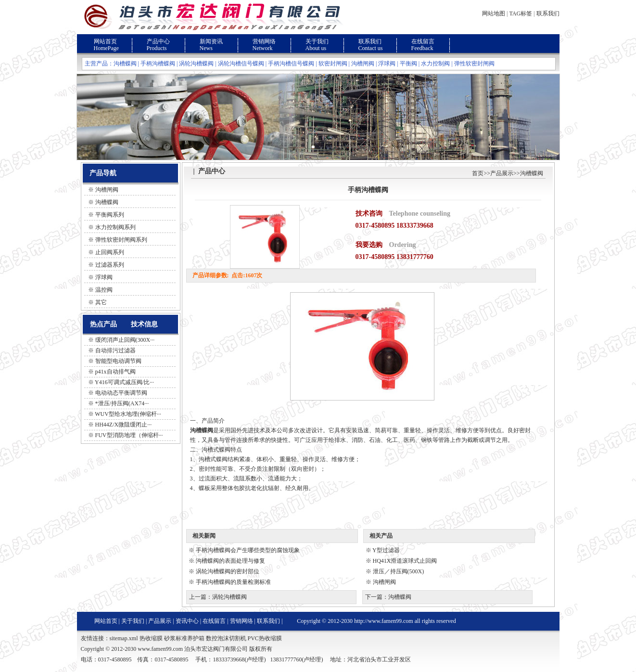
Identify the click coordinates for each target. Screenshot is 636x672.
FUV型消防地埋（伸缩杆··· (129, 435)
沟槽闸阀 (363, 64)
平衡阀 (408, 64)
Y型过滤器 (386, 550)
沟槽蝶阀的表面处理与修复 (230, 561)
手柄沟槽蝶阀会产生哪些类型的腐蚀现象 (248, 550)
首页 (478, 173)
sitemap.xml (124, 638)
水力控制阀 (435, 64)
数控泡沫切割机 (226, 638)
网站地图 (494, 13)
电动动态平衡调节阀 (121, 393)
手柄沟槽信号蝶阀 (291, 64)
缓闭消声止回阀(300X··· (125, 340)
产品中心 (158, 41)
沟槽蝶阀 (125, 64)
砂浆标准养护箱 (184, 638)
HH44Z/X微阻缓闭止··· (124, 425)
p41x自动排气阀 (115, 372)
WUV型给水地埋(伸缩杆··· (128, 414)
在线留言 (423, 41)
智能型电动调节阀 (118, 361)
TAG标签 (521, 13)
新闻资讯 (211, 41)
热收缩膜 (151, 638)
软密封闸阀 (333, 64)
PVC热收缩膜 (265, 638)
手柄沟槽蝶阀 (158, 64)
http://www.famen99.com (384, 621)
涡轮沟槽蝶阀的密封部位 (228, 571)
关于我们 (317, 41)
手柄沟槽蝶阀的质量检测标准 (233, 582)
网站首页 (105, 41)
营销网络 (264, 41)
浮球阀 (387, 64)
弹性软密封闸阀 (474, 64)
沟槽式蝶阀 (213, 459)
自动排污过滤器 (115, 350)
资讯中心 (187, 621)
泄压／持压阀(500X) (399, 571)
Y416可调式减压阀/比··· (124, 382)
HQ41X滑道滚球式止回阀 (405, 561)
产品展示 (502, 173)
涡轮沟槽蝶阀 (196, 64)
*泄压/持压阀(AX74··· (122, 403)
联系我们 (548, 13)
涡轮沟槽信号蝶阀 (241, 64)
